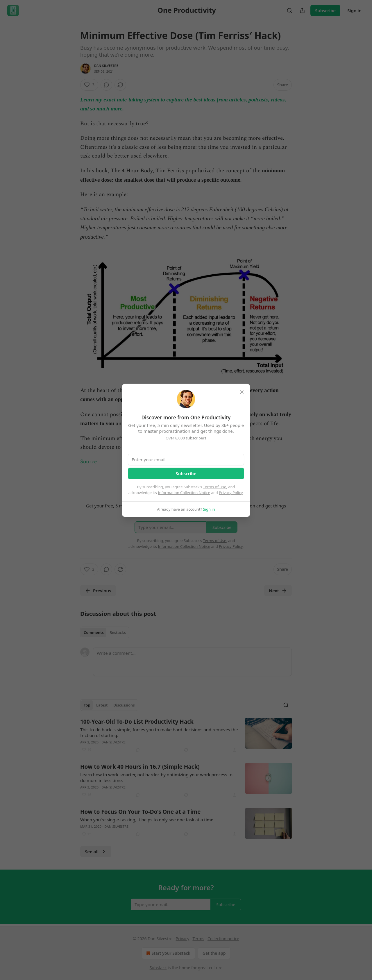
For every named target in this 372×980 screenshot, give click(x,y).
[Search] (289, 10)
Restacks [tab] (118, 632)
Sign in (354, 10)
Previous (98, 591)
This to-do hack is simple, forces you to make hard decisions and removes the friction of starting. (159, 732)
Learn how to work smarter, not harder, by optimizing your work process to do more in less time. (156, 777)
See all (96, 852)
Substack (158, 968)
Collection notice (223, 939)
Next (278, 591)
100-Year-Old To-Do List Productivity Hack (137, 722)
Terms (198, 939)
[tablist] (105, 632)
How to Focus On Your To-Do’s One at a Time (140, 812)
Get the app (214, 953)
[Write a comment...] (192, 662)
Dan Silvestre (106, 66)
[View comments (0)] (106, 85)
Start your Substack (168, 953)
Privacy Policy (231, 493)
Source (88, 462)
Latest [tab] (102, 705)
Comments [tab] (94, 632)
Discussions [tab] (124, 705)
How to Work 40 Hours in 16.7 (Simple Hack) (140, 767)
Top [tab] (87, 705)
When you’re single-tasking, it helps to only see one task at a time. (147, 820)
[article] (186, 736)
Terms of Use (215, 487)
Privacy (183, 939)
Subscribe (325, 10)
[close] (242, 392)
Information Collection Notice (184, 493)
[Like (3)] (89, 85)
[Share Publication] (302, 10)
